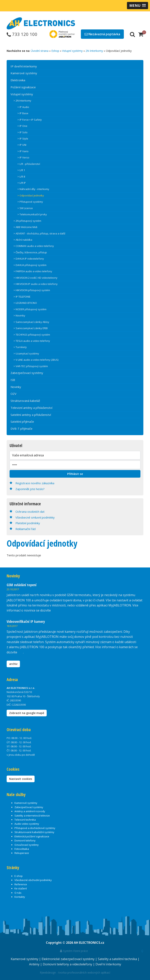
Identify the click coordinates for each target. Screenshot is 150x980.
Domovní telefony (25, 840)
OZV (13, 394)
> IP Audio (23, 107)
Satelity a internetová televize (32, 816)
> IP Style (23, 139)
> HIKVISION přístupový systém (32, 290)
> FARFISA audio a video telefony (33, 271)
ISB (13, 380)
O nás (18, 893)
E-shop (19, 876)
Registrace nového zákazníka (35, 483)
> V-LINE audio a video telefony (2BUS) (36, 360)
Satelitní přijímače (22, 422)
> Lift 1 (21, 170)
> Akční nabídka (23, 240)
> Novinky (19, 315)
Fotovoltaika (22, 849)
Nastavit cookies (21, 779)
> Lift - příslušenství (29, 164)
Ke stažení (21, 888)
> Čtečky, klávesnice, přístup (30, 252)
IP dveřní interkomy (24, 66)
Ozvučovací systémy (27, 845)
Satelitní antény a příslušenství (31, 415)
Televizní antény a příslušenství (31, 408)
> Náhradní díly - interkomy (33, 189)
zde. (54, 610)
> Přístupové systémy (30, 202)
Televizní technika (25, 820)
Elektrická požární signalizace (32, 836)
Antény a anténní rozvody (30, 811)
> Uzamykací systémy (26, 353)
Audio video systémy (27, 824)
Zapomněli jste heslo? (30, 489)
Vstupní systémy (72, 51)
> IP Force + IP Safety (30, 120)
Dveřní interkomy (108, 964)
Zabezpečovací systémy (27, 373)
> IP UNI (22, 145)
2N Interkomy (94, 51)
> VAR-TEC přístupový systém (31, 366)
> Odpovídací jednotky (31, 195)
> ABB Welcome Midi (25, 227)
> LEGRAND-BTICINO (25, 303)
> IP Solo (22, 132)
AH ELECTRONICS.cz (89, 943)
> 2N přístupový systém (27, 221)
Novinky (16, 387)
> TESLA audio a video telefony (32, 341)
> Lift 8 (21, 177)
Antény (35, 964)
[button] (137, 6)
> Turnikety (20, 347)
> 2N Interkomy (22, 101)
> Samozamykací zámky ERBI (31, 328)
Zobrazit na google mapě (27, 713)
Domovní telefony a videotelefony (68, 964)
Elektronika (18, 80)
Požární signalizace (23, 87)
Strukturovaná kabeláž (25, 401)
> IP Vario (23, 151)
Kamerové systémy (24, 73)
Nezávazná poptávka (102, 34)
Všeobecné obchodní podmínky (33, 880)
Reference (21, 884)
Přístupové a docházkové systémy (35, 828)
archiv (13, 664)
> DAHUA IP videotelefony (29, 259)
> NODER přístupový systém (30, 309)
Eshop (55, 51)
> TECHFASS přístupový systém (32, 335)
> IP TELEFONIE (22, 297)
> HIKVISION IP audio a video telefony (36, 284)
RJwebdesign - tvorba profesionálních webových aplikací (75, 972)
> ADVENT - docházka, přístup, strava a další (39, 233)
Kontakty (20, 897)
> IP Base (23, 113)
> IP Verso (23, 157)
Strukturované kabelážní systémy (34, 832)
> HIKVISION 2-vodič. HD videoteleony (35, 278)
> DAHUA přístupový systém (30, 265)
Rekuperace (22, 853)
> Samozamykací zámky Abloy (31, 322)
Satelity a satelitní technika (118, 959)
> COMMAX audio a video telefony (34, 246)
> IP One (22, 126)
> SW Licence (25, 208)
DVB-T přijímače (21, 429)
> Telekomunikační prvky (32, 214)
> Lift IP (22, 183)
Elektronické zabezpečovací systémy (68, 959)
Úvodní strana (40, 51)
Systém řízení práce (74, 951)
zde (21, 652)
